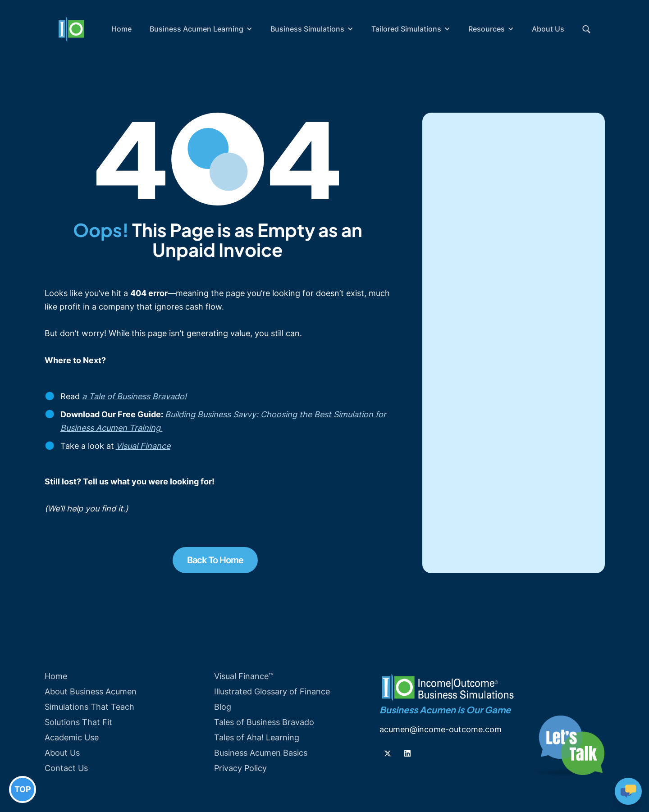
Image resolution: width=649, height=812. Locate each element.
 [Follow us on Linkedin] (407, 753)
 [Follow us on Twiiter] (388, 753)
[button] (201, 29)
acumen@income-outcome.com (441, 729)
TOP (23, 789)
